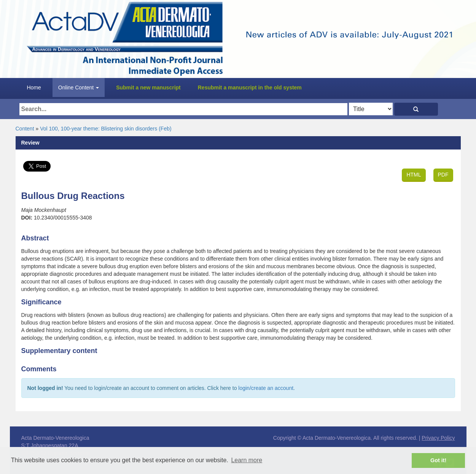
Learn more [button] (247, 460)
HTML (414, 175)
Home (34, 87)
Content (25, 129)
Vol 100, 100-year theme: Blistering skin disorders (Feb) (106, 129)
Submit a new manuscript (148, 87)
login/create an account (266, 388)
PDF (443, 175)
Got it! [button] (438, 460)
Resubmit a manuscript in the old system (250, 87)
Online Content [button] (79, 87)
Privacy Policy (438, 438)
